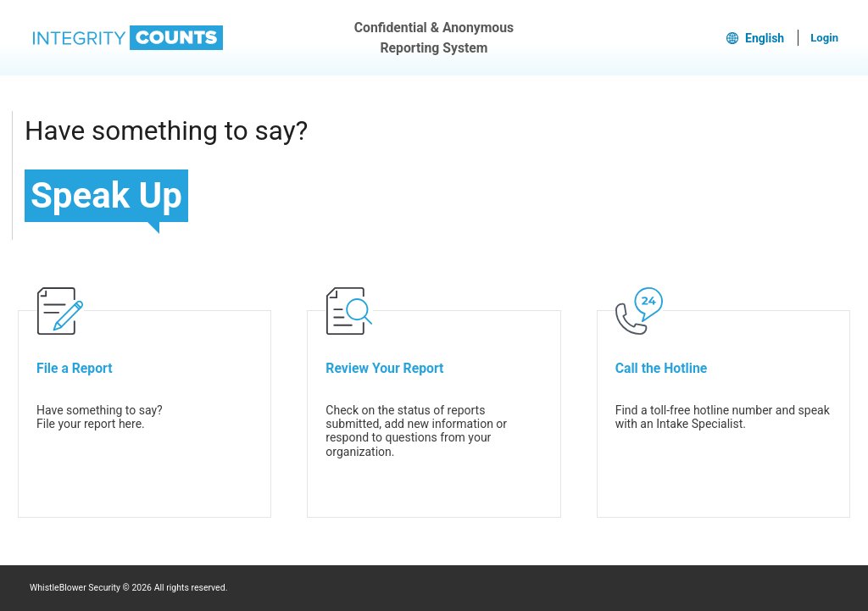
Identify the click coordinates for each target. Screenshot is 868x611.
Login (824, 38)
